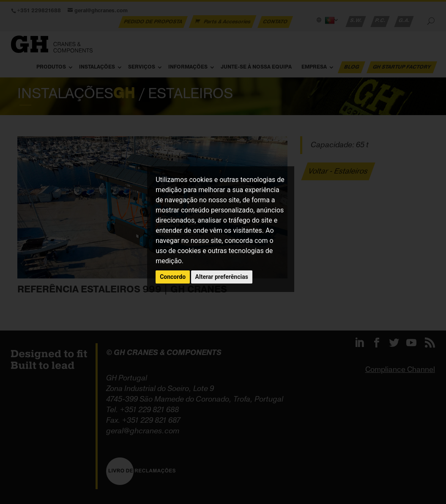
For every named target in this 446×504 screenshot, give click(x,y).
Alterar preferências (222, 277)
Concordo (173, 277)
